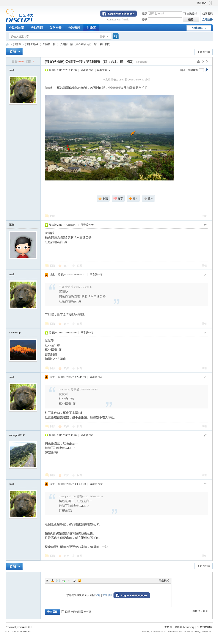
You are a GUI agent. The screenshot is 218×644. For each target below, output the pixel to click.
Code (74, 581)
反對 (80, 266)
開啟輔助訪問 (194, 3)
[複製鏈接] (142, 62)
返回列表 (205, 52)
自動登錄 (190, 14)
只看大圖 (102, 70)
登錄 (98, 595)
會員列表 (202, 3)
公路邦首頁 (16, 28)
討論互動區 (32, 44)
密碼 (145, 20)
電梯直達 (193, 70)
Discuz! (23, 627)
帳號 (145, 14)
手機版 (168, 627)
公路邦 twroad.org (184, 627)
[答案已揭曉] (55, 62)
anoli (12, 70)
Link (63, 581)
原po (182, 70)
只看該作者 (87, 70)
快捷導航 (198, 28)
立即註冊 (207, 20)
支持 (67, 266)
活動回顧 (37, 28)
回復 (53, 216)
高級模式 (164, 581)
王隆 (12, 225)
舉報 (204, 216)
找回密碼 (207, 14)
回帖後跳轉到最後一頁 (76, 612)
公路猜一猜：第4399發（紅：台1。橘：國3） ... (87, 44)
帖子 (102, 37)
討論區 (91, 28)
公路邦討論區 (7, 44)
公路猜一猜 (49, 44)
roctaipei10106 (17, 435)
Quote (69, 581)
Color (53, 581)
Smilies (80, 581)
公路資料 (74, 28)
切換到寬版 (210, 3)
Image (58, 581)
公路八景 (55, 28)
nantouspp (15, 333)
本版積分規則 (200, 611)
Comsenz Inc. (25, 631)
